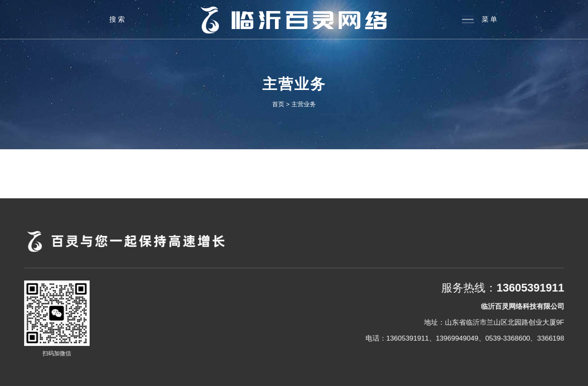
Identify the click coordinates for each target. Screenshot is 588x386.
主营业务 (304, 104)
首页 (278, 104)
